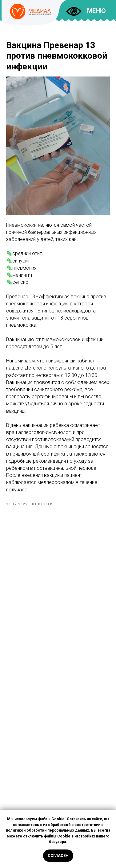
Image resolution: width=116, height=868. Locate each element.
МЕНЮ (96, 11)
